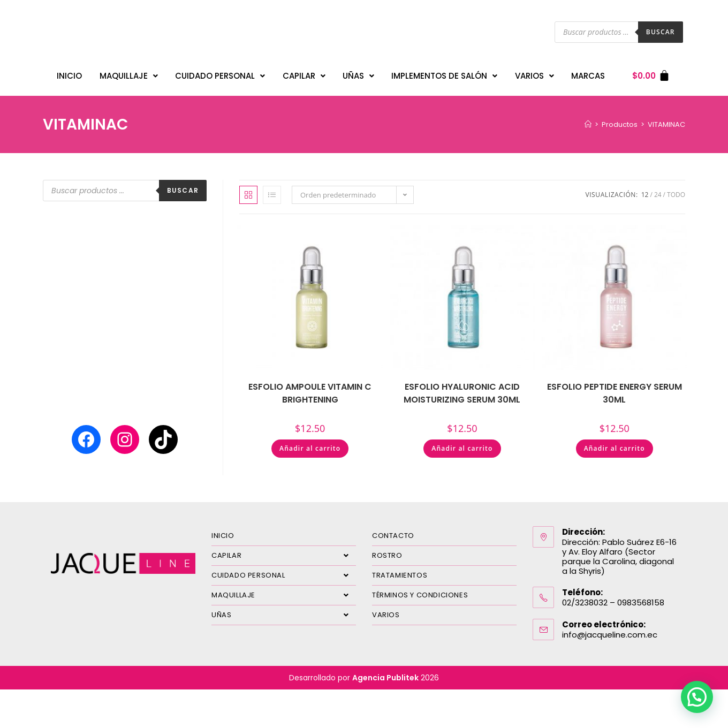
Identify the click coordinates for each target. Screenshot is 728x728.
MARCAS (588, 73)
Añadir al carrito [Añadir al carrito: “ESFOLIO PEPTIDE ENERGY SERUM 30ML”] (615, 443)
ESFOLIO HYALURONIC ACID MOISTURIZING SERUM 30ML (462, 388)
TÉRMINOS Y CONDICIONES (420, 590)
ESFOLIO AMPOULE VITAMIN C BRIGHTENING (310, 388)
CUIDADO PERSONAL (220, 73)
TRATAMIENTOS (400, 570)
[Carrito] (651, 73)
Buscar (661, 32)
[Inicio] (588, 119)
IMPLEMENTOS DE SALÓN (444, 73)
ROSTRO (387, 550)
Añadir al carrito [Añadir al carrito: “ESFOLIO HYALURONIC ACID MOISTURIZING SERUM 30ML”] (462, 443)
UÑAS (358, 73)
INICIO (69, 73)
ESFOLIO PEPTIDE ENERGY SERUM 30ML (615, 388)
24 (658, 189)
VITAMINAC (666, 119)
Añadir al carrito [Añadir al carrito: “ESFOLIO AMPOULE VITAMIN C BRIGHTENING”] (310, 443)
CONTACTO (393, 530)
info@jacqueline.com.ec (610, 629)
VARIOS (534, 73)
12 (645, 189)
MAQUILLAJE (129, 73)
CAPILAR (304, 73)
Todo (676, 189)
